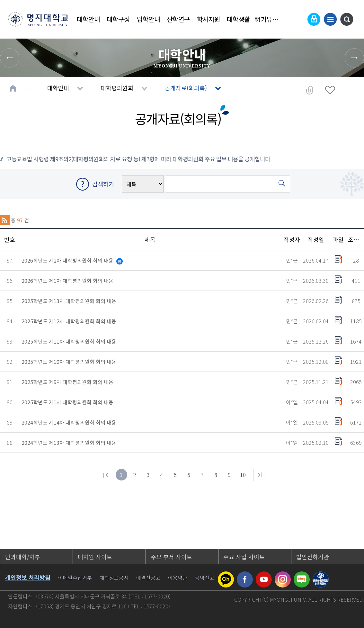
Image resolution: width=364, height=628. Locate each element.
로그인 (314, 19)
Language (298, 19)
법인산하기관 (313, 557)
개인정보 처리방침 (28, 577)
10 (243, 475)
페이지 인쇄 (352, 90)
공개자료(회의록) (186, 88)
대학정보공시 (114, 578)
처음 (105, 475)
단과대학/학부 (23, 557)
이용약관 (178, 578)
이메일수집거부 (75, 578)
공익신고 (205, 578)
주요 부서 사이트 (171, 557)
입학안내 (148, 19)
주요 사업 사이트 (244, 557)
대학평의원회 (117, 88)
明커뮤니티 (269, 19)
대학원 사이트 (95, 557)
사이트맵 (330, 19)
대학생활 (238, 19)
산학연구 (178, 19)
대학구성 (118, 19)
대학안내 (88, 19)
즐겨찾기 (330, 90)
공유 (310, 90)
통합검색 (347, 19)
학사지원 (209, 19)
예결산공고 (148, 578)
